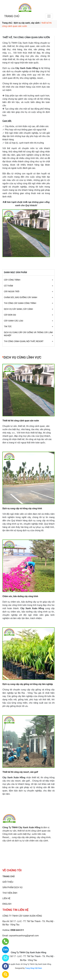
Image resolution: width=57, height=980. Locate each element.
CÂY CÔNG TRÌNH (12, 280)
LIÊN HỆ (6, 898)
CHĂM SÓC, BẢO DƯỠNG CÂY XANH (21, 297)
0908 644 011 (17, 930)
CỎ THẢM (8, 286)
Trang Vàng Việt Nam (33, 968)
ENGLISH (7, 904)
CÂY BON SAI (10, 315)
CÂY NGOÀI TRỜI (12, 292)
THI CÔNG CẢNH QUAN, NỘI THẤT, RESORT (24, 341)
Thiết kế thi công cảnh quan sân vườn (21, 421)
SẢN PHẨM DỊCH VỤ (12, 887)
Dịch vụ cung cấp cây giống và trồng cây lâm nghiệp (28, 684)
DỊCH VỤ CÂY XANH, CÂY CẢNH (18, 309)
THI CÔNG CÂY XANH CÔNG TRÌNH (20, 303)
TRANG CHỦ (12, 16)
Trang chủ (7, 23)
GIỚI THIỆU (8, 882)
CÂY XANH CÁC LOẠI (14, 321)
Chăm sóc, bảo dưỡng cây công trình (20, 596)
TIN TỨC (8, 327)
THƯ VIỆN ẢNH (10, 893)
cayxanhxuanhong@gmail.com (24, 936)
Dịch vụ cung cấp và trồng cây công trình (22, 508)
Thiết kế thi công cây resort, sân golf (20, 772)
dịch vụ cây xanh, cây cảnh (27, 23)
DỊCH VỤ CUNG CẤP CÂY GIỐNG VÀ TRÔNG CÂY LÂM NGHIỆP (28, 334)
